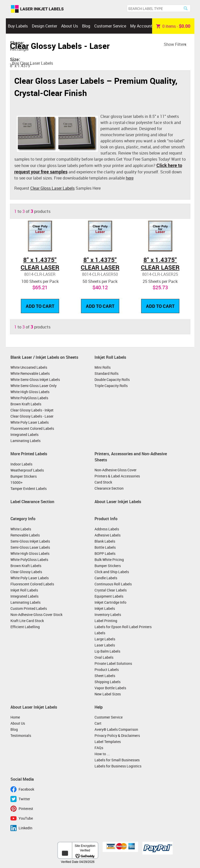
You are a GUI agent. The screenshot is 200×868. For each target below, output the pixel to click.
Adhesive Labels (108, 535)
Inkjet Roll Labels (110, 357)
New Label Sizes (108, 694)
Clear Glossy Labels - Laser (32, 416)
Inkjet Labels (105, 608)
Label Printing (106, 621)
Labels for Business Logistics (118, 766)
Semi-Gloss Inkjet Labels (30, 541)
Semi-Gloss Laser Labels (30, 547)
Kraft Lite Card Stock (27, 621)
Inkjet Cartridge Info (110, 602)
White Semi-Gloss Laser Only (34, 386)
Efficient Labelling (25, 627)
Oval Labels (104, 657)
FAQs (99, 748)
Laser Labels (105, 645)
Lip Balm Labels (107, 651)
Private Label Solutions (113, 663)
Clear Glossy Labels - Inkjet (32, 410)
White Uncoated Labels (29, 367)
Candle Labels (106, 578)
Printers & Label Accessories (117, 476)
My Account (141, 26)
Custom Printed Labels (29, 608)
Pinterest (26, 809)
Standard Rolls (106, 373)
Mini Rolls (103, 367)
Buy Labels (18, 26)
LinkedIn (25, 828)
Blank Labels (105, 541)
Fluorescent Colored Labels (32, 428)
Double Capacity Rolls (112, 380)
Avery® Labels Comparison (116, 729)
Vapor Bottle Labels (110, 688)
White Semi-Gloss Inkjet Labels (35, 380)
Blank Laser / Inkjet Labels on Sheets (44, 357)
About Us (70, 26)
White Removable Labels (30, 373)
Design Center (44, 26)
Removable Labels (25, 535)
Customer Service (110, 26)
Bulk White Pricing (109, 560)
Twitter (24, 799)
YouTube (26, 818)
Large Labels (105, 639)
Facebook (26, 789)
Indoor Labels (21, 464)
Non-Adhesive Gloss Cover (116, 470)
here (130, 178)
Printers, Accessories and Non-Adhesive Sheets (131, 457)
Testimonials (21, 735)
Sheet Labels (105, 676)
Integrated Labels (24, 435)
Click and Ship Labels (112, 572)
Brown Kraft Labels (26, 404)
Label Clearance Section (32, 502)
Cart (98, 723)
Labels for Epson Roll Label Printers (123, 627)
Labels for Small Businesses (117, 760)
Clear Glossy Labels (26, 572)
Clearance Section (109, 488)
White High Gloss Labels (30, 392)
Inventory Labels (108, 615)
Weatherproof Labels (27, 470)
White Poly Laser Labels (30, 422)
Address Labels (107, 529)
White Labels (21, 529)
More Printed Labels (29, 454)
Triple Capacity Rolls (111, 386)
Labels (100, 633)
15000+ (17, 482)
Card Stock (103, 482)
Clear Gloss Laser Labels (52, 188)
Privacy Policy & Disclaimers (117, 735)
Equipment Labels (109, 596)
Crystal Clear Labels (111, 590)
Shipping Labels (108, 682)
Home (15, 717)
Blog (86, 26)
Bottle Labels (105, 547)
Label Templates (108, 742)
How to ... (102, 754)
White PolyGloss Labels (29, 398)
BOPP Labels (105, 553)
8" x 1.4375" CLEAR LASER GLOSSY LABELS (40, 267)
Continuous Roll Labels (113, 584)
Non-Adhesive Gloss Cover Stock (36, 615)
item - (173, 26)
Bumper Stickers (24, 476)
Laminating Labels (25, 441)
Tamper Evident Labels (29, 488)
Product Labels (107, 670)
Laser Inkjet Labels (37, 9)
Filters (181, 44)
